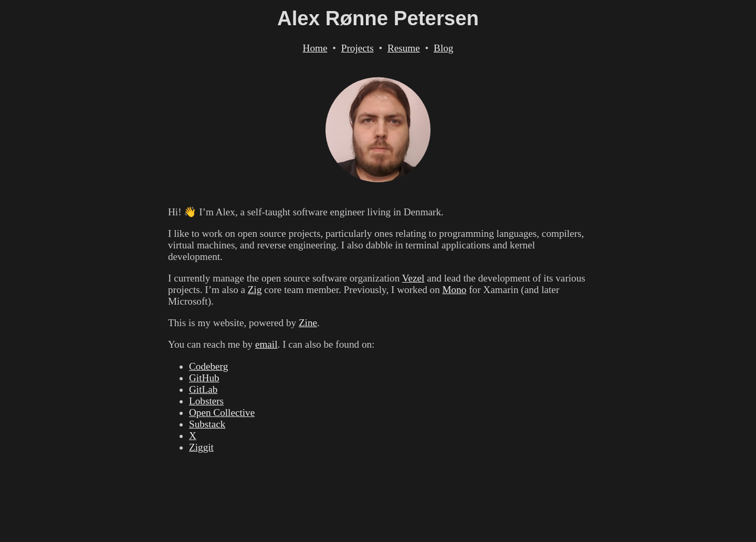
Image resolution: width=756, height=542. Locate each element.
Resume (404, 48)
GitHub (204, 378)
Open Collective (222, 413)
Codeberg (208, 366)
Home (315, 48)
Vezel (413, 278)
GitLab (203, 389)
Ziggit (201, 447)
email (266, 344)
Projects (358, 48)
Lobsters (206, 401)
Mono (455, 290)
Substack (207, 424)
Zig (255, 290)
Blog (443, 48)
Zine (308, 323)
